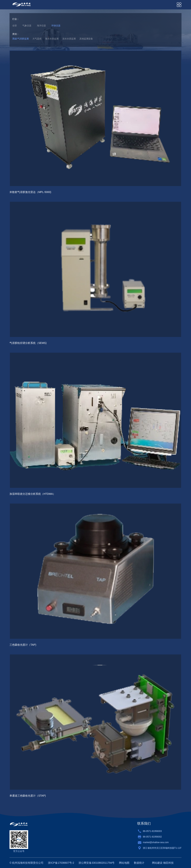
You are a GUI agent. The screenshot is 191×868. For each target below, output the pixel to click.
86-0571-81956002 (152, 837)
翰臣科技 (168, 863)
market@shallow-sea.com (156, 842)
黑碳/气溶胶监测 (20, 39)
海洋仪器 (41, 26)
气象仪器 (27, 26)
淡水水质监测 (69, 39)
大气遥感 (37, 39)
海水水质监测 (52, 39)
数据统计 (139, 863)
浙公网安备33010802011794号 (97, 863)
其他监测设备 (86, 39)
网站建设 (157, 863)
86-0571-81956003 (152, 831)
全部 (15, 26)
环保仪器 (56, 26)
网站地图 (124, 863)
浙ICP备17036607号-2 (61, 863)
